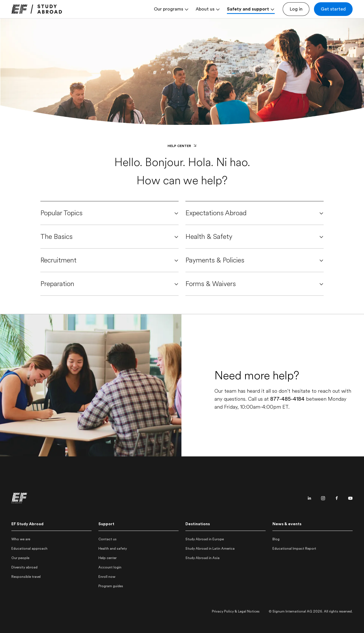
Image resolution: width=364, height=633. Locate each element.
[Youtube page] (350, 498)
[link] (37, 9)
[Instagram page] (323, 498)
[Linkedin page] (309, 498)
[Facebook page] (337, 498)
